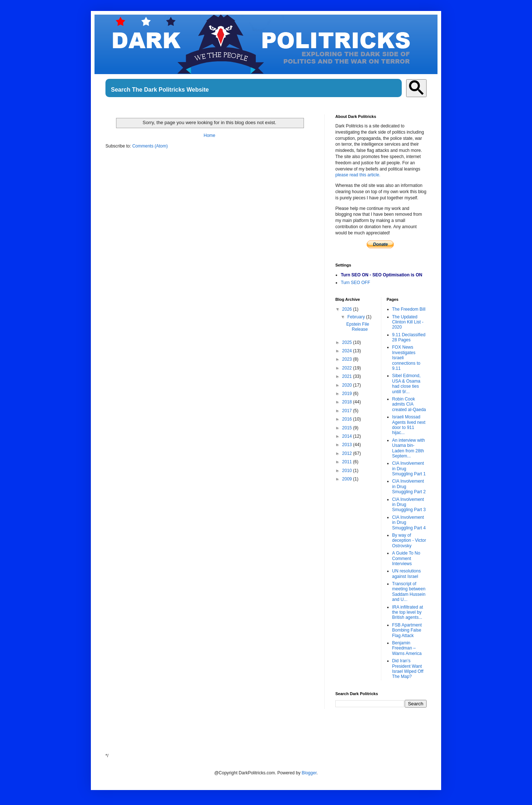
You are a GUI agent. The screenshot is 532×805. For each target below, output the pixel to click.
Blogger (309, 773)
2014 (348, 436)
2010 (348, 471)
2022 (348, 368)
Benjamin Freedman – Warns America (407, 648)
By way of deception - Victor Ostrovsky (409, 540)
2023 (348, 359)
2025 (348, 342)
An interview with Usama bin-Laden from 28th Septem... (409, 448)
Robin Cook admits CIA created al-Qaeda (409, 404)
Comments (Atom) (150, 146)
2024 (348, 351)
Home (209, 135)
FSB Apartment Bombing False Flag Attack (407, 630)
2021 (348, 376)
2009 (348, 479)
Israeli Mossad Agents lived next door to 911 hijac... (409, 425)
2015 (348, 428)
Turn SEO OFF (355, 283)
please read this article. (358, 175)
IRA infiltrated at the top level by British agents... (408, 612)
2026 (348, 309)
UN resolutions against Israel (407, 574)
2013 (348, 445)
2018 (348, 402)
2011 (348, 462)
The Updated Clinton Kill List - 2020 (408, 322)
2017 (348, 411)
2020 (348, 385)
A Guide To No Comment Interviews (406, 558)
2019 (348, 394)
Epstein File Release (358, 327)
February (357, 317)
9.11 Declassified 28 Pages (409, 337)
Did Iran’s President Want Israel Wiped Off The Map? (408, 669)
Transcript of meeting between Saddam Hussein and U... (409, 592)
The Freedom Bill (409, 309)
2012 (348, 453)
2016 (348, 419)
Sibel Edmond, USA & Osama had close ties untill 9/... (406, 384)
